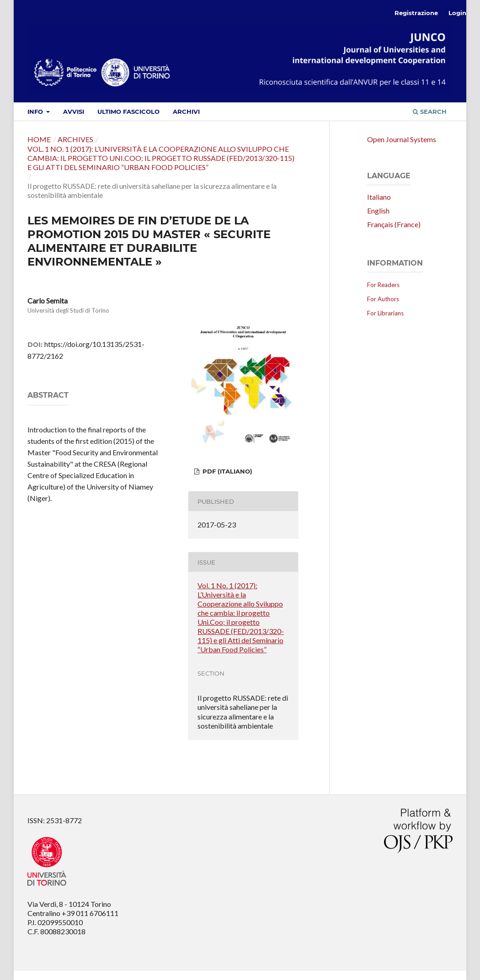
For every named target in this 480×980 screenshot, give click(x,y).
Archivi (186, 112)
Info (36, 112)
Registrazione (416, 13)
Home (39, 139)
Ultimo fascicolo (128, 112)
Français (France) (394, 224)
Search (430, 112)
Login (457, 13)
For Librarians (385, 313)
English (378, 210)
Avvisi (74, 112)
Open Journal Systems (402, 139)
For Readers (383, 285)
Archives (75, 139)
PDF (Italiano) (227, 471)
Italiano (379, 197)
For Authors (383, 299)
